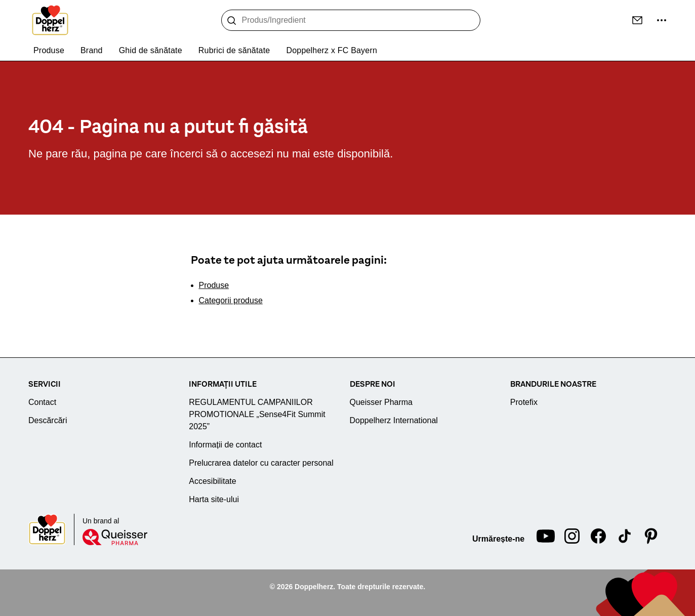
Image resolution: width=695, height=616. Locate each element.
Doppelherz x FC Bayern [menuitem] (332, 50)
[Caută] (232, 21)
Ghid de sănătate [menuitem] (151, 50)
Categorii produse (231, 300)
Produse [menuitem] (49, 50)
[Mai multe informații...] (662, 20)
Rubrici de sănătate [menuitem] (234, 50)
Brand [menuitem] (92, 50)
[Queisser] (115, 537)
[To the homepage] (50, 20)
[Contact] (637, 20)
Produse (214, 285)
